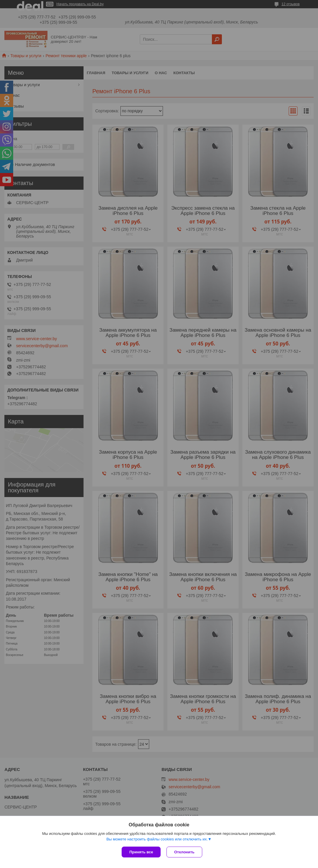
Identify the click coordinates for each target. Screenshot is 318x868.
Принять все (141, 852)
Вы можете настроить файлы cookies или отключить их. (157, 839)
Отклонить (184, 852)
